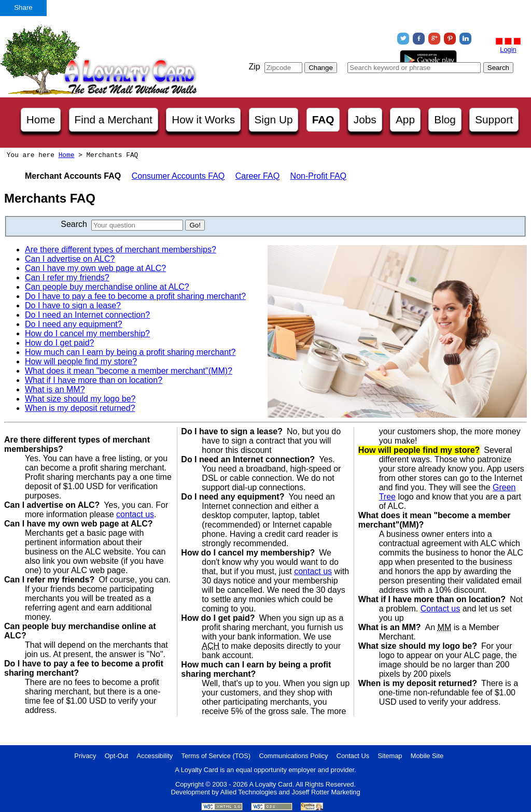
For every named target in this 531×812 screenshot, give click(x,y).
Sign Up (274, 119)
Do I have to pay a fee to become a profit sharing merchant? (135, 296)
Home (41, 119)
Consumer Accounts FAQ (178, 176)
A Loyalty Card (270, 784)
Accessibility (155, 756)
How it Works (203, 119)
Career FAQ (257, 176)
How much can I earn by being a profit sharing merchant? (130, 352)
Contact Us (353, 756)
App (405, 119)
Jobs (365, 119)
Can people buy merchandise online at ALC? (107, 287)
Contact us (440, 609)
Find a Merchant (114, 119)
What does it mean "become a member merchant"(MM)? (129, 371)
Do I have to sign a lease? (73, 305)
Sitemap (390, 756)
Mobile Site (427, 756)
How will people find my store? (81, 361)
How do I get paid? (59, 343)
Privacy (85, 756)
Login (508, 49)
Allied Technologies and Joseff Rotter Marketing (290, 792)
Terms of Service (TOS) (216, 756)
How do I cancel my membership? (87, 333)
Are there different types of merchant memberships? (121, 250)
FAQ (323, 119)
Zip (254, 67)
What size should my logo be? (80, 399)
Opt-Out (117, 756)
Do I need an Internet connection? (87, 315)
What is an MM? (55, 389)
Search (74, 224)
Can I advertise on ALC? (70, 259)
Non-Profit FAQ (318, 176)
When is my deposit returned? (80, 408)
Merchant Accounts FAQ (73, 176)
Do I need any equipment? (74, 324)
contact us (135, 514)
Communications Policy (293, 756)
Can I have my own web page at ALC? (95, 268)
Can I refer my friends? (67, 277)
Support (494, 119)
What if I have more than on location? (94, 380)
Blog (445, 119)
